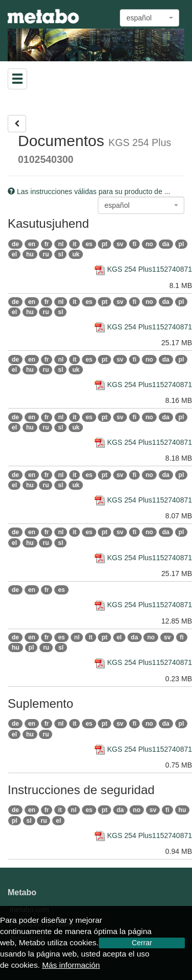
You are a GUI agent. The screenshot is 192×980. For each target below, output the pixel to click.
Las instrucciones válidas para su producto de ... (89, 192)
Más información (71, 965)
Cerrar (142, 943)
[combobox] (150, 18)
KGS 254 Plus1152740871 (143, 269)
